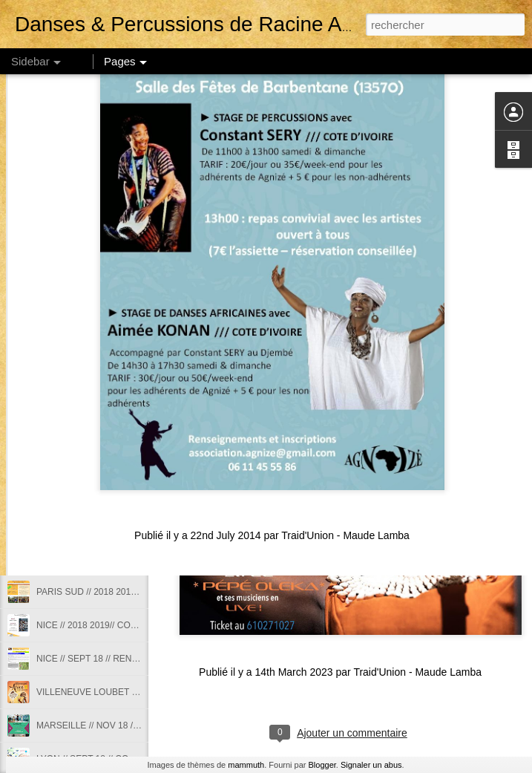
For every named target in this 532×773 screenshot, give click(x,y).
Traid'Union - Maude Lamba (417, 672)
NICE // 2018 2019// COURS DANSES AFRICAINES (140, 625)
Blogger (322, 765)
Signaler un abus (371, 765)
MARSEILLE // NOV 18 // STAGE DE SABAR (126, 725)
